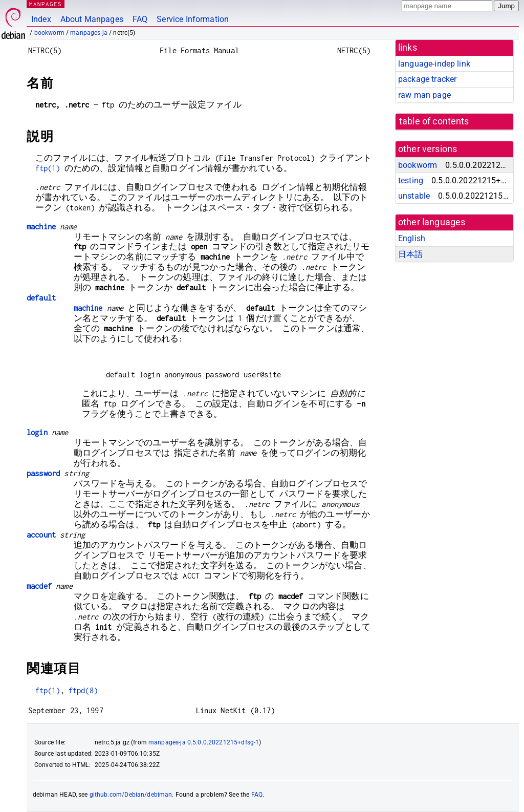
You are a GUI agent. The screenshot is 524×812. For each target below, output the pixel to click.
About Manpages (92, 19)
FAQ (140, 19)
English (412, 238)
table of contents (434, 121)
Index (41, 19)
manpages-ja (89, 33)
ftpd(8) (83, 690)
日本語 (410, 254)
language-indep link (434, 64)
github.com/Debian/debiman (131, 795)
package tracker (427, 79)
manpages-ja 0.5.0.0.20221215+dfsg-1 (204, 742)
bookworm (49, 33)
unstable (414, 196)
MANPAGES (46, 4)
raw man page (424, 95)
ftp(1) (48, 168)
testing (411, 180)
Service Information (193, 19)
